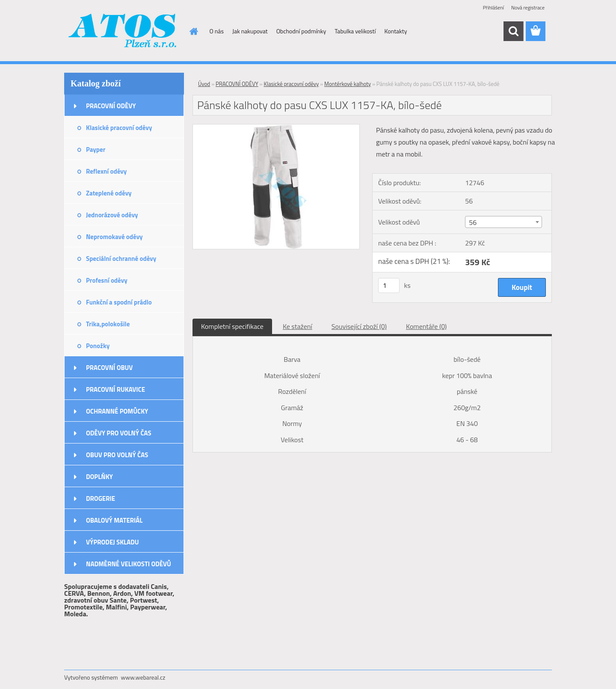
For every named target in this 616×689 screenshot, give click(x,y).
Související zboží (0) (359, 326)
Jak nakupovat (250, 31)
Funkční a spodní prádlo (119, 302)
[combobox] (503, 222)
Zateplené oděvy (109, 193)
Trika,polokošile (108, 324)
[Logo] (123, 32)
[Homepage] (193, 31)
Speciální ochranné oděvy (121, 259)
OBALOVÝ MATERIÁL (114, 520)
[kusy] (389, 285)
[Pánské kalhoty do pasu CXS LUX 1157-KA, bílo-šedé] (276, 128)
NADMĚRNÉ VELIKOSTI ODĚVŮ (129, 564)
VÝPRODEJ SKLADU (113, 542)
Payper (96, 149)
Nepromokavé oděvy (114, 237)
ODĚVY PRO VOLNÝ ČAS (119, 433)
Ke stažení (298, 326)
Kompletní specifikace (232, 326)
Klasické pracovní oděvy (119, 128)
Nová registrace (528, 7)
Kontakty (396, 31)
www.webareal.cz (143, 677)
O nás (217, 31)
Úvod (204, 84)
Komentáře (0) (426, 326)
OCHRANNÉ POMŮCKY (117, 411)
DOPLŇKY (99, 477)
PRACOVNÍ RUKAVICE (115, 389)
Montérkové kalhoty (348, 84)
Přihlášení (493, 7)
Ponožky (98, 346)
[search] (513, 31)
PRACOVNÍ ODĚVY (111, 106)
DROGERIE (101, 498)
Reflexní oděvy (106, 171)
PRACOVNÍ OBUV (109, 368)
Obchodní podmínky (301, 31)
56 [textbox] (473, 222)
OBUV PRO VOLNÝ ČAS (117, 455)
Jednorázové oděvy (112, 215)
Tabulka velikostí (355, 31)
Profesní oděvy (107, 280)
